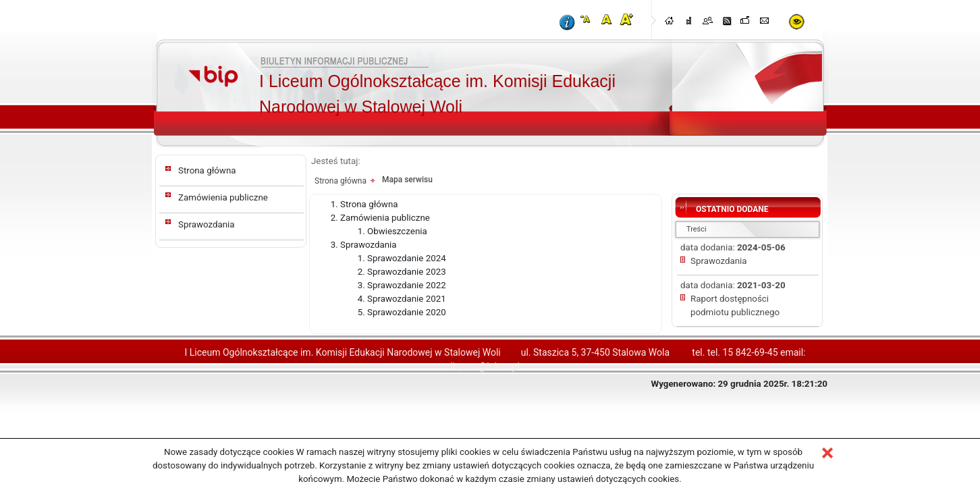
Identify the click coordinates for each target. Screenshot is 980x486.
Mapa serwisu (407, 180)
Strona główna (207, 170)
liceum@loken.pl (485, 367)
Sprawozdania (207, 224)
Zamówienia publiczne (223, 197)
